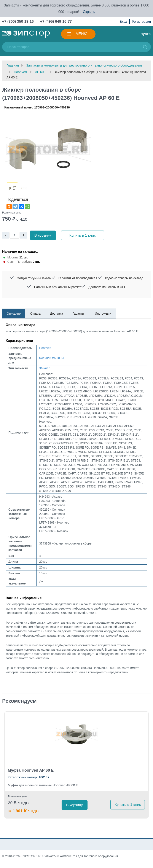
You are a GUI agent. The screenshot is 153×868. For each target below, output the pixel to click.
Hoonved (45, 348)
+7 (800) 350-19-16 (18, 22)
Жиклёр (45, 368)
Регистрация (141, 22)
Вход (123, 22)
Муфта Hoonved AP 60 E (31, 770)
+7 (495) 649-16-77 (56, 22)
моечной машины (51, 358)
